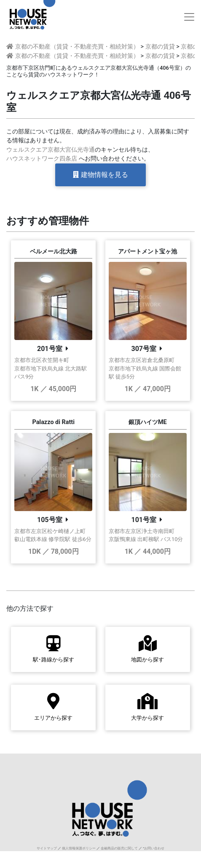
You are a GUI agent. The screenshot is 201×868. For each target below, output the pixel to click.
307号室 (144, 349)
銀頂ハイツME (148, 422)
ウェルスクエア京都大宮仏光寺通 (51, 150)
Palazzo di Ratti (53, 422)
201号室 (50, 349)
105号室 (50, 520)
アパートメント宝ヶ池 (147, 252)
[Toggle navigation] (189, 17)
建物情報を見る (100, 175)
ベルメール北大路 (54, 252)
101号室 (144, 520)
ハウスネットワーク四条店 (42, 159)
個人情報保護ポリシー (79, 848)
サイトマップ (47, 848)
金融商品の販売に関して (119, 848)
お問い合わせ (154, 848)
